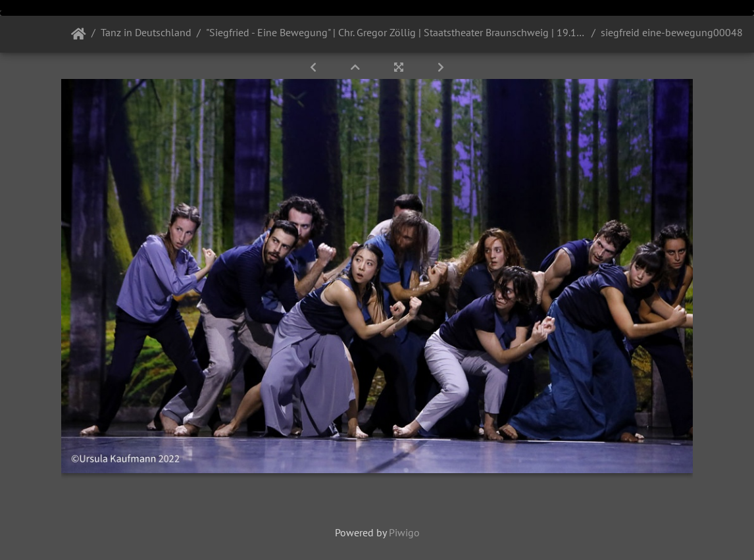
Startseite (79, 34)
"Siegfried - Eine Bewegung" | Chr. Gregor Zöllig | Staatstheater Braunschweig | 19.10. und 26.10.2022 (396, 32)
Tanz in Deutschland (146, 32)
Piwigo (404, 532)
